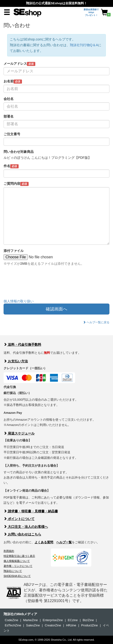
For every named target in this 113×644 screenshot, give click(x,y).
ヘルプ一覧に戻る (96, 322)
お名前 (13, 81)
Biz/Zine (88, 620)
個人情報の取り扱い (19, 301)
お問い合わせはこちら (22, 534)
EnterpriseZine (53, 620)
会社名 (9, 99)
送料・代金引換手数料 (22, 344)
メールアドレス (19, 64)
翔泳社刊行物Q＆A (84, 45)
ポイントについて (19, 519)
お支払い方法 (16, 361)
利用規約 (9, 551)
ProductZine (89, 625)
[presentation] (40, 286)
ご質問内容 (16, 184)
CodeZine (11, 620)
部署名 (9, 116)
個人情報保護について (17, 561)
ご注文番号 (12, 134)
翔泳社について (13, 571)
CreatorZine (53, 625)
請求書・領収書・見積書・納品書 (31, 511)
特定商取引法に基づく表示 (19, 556)
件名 (11, 166)
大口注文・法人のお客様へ (26, 527)
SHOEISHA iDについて (17, 576)
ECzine (73, 620)
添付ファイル (14, 251)
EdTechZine (13, 625)
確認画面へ (56, 309)
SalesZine (33, 625)
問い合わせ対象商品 (19, 152)
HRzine (71, 625)
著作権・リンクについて (18, 566)
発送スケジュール (19, 433)
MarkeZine (30, 620)
